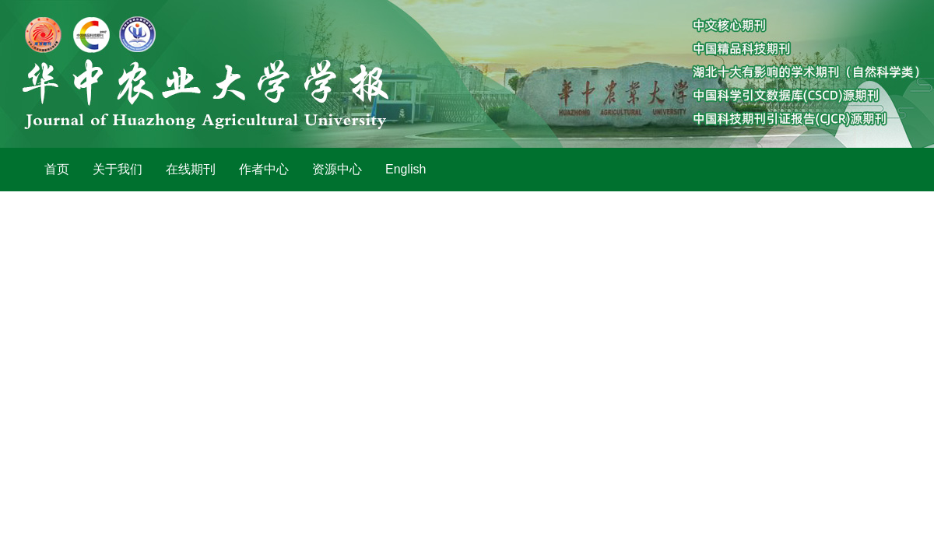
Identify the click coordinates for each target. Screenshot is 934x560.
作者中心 (264, 169)
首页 (57, 169)
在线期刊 (191, 169)
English (406, 169)
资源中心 (337, 169)
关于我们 (118, 169)
